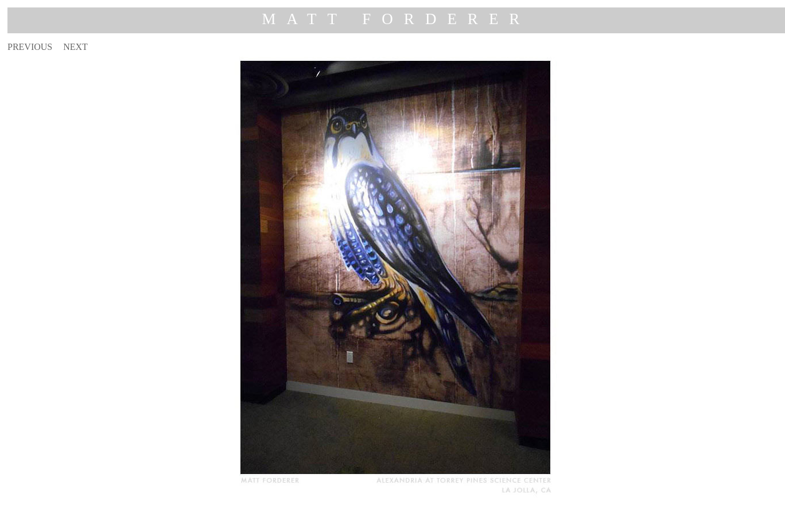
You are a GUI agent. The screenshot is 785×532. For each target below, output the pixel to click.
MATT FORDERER (397, 19)
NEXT (75, 47)
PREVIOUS (30, 47)
